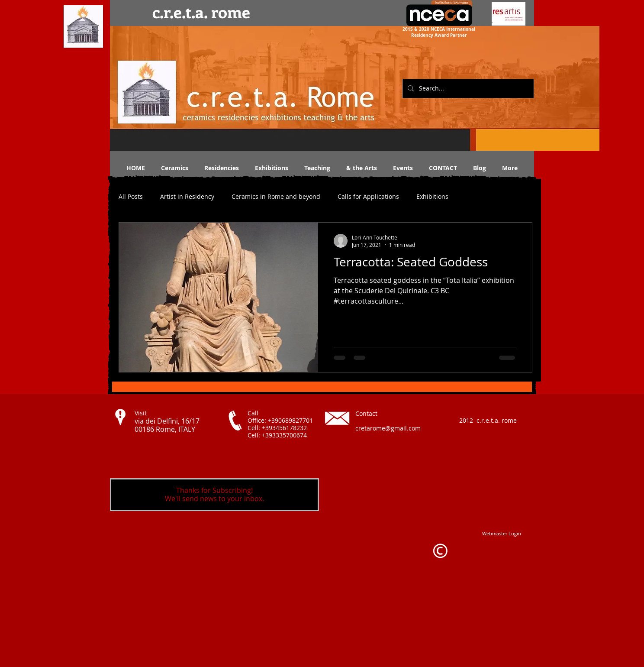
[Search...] (467, 89)
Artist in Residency (187, 196)
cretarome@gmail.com (388, 428)
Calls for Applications (368, 196)
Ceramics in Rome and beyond (276, 196)
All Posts (131, 196)
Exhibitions (432, 196)
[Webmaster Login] (502, 533)
